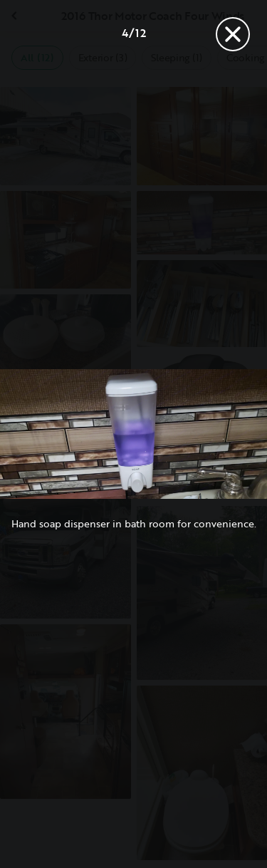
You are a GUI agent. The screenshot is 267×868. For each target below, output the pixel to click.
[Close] (233, 34)
